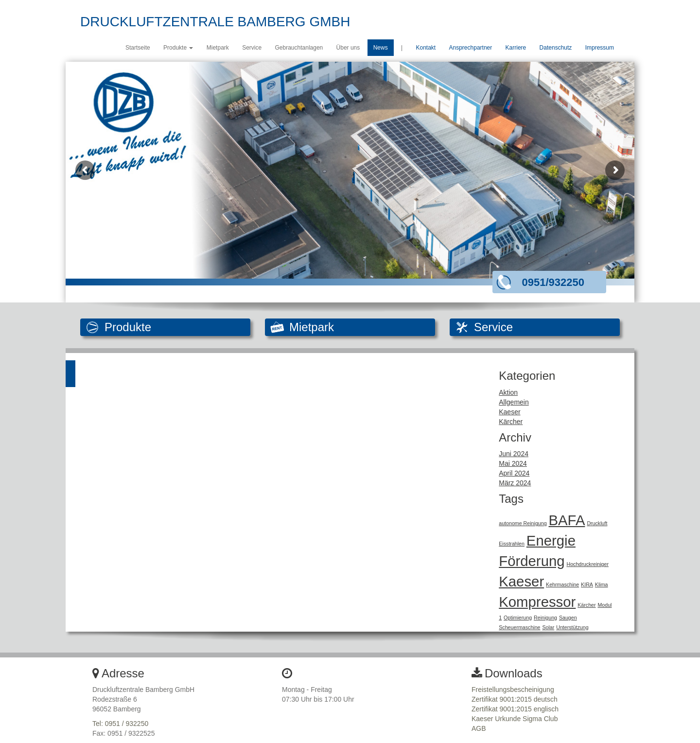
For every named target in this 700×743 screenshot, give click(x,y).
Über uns (348, 48)
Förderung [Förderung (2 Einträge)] (532, 561)
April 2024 (514, 473)
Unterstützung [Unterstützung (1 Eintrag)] (572, 627)
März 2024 (515, 483)
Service (252, 48)
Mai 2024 (513, 463)
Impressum (600, 48)
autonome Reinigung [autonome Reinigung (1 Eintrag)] (523, 523)
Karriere (516, 48)
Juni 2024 (514, 454)
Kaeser (509, 412)
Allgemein (514, 402)
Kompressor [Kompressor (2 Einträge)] (537, 602)
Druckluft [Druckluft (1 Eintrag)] (597, 523)
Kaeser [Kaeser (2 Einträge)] (521, 581)
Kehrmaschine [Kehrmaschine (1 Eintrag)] (562, 584)
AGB (479, 728)
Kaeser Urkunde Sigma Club (515, 719)
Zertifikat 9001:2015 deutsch (515, 699)
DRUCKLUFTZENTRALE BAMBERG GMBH (215, 22)
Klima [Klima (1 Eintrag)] (602, 584)
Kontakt (426, 48)
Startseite (138, 48)
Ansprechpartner (471, 48)
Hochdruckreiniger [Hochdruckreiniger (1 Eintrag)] (587, 564)
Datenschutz (556, 48)
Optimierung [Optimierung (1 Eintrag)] (518, 618)
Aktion (508, 392)
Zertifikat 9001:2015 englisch (515, 709)
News (381, 48)
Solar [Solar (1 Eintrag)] (548, 627)
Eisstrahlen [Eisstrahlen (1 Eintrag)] (512, 544)
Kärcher (511, 422)
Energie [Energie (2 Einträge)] (551, 540)
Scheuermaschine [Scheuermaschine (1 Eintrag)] (519, 627)
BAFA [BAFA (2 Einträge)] (567, 520)
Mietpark (218, 48)
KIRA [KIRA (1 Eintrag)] (587, 584)
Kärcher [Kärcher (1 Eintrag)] (586, 605)
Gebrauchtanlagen (299, 48)
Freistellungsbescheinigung (513, 690)
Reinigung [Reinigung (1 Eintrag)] (545, 618)
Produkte (178, 48)
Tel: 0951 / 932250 (120, 724)
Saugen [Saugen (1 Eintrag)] (568, 618)
